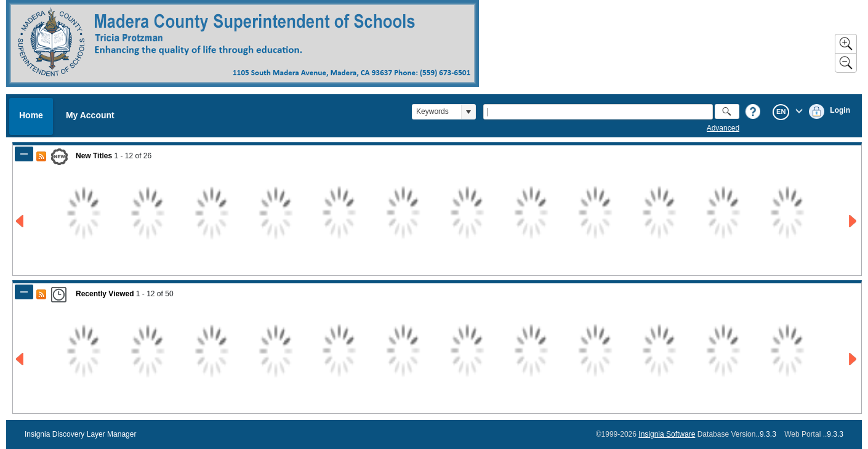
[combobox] (437, 112)
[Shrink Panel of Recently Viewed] (24, 292)
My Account (90, 115)
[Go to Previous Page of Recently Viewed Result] (21, 359)
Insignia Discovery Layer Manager (80, 434)
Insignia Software (667, 434)
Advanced (723, 128)
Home (31, 115)
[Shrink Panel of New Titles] (24, 154)
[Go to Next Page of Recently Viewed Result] (854, 359)
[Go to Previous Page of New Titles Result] (21, 221)
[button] (468, 112)
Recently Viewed (105, 294)
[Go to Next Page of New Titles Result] (854, 221)
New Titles (94, 156)
